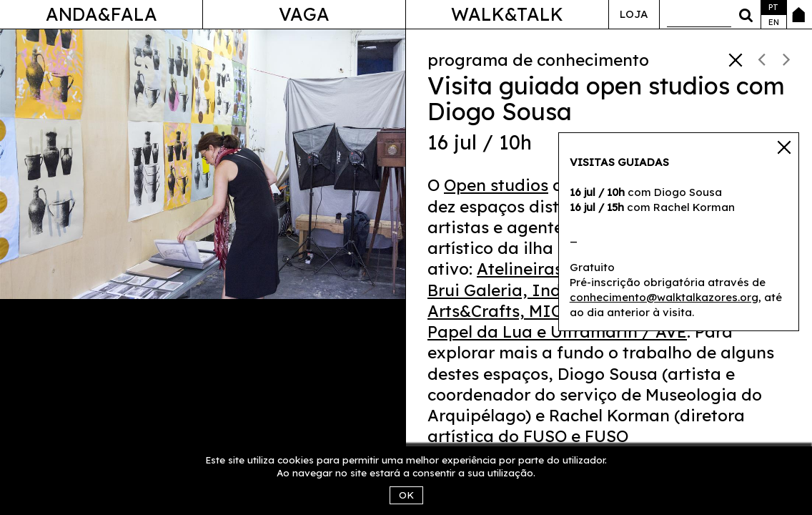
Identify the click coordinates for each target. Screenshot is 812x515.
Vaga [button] (304, 14)
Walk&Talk (507, 14)
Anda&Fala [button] (101, 14)
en (774, 22)
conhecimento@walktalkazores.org (664, 297)
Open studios (496, 185)
